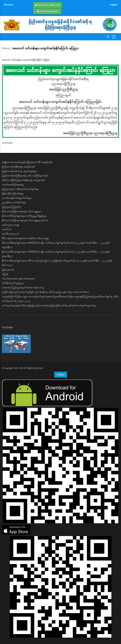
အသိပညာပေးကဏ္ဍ (11, 225)
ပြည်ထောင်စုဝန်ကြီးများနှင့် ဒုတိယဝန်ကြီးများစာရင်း (25, 176)
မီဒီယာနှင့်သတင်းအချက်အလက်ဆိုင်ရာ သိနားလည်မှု (25, 238)
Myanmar (9, 5)
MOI (16, 368)
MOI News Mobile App (49, 5)
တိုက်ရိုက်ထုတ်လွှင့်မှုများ (13, 283)
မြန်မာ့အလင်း (8, 270)
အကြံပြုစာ (61, 375)
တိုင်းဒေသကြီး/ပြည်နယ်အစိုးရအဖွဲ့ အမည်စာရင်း (23, 180)
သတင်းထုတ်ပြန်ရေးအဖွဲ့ (13, 185)
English (114, 5)
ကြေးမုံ (5, 274)
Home (6, 48)
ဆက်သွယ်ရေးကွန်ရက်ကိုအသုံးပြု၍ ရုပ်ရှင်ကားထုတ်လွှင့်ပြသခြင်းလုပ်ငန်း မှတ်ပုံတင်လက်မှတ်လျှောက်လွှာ (49, 306)
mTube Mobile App (49, 11)
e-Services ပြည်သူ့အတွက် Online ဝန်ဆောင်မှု (23, 288)
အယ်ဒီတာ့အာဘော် (10, 234)
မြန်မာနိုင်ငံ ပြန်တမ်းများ (13, 194)
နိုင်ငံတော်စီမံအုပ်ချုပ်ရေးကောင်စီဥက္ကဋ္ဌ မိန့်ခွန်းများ (24, 216)
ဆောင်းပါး (6, 229)
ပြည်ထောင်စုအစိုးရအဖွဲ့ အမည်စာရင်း (19, 167)
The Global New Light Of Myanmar (19, 279)
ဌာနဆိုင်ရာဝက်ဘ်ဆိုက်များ (14, 203)
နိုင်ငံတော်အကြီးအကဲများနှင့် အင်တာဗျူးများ (22, 212)
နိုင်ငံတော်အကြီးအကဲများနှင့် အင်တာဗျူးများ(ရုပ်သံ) (25, 221)
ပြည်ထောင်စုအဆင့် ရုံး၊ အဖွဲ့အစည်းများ (19, 171)
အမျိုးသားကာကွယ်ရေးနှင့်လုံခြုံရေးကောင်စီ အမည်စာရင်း (27, 162)
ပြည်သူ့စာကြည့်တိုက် (11, 207)
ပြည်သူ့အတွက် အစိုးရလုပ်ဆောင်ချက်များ (20, 189)
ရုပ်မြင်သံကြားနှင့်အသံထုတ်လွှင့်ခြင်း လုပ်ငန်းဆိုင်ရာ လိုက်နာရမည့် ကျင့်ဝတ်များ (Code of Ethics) (45, 292)
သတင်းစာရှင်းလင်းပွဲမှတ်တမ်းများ (17, 198)
